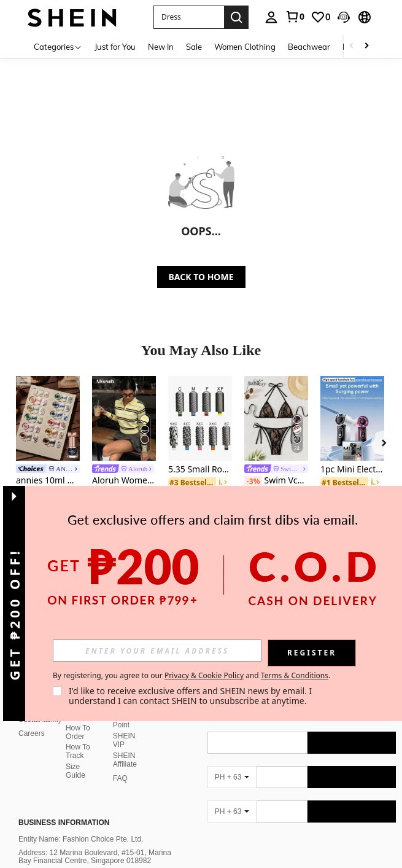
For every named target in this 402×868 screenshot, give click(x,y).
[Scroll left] (352, 46)
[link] (295, 17)
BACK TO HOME (201, 277)
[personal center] (271, 17)
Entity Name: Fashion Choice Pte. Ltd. (81, 824)
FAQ (120, 764)
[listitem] (48, 456)
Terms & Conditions (295, 675)
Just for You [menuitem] (115, 47)
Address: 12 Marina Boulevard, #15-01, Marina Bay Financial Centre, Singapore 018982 (95, 842)
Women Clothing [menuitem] (245, 47)
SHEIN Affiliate (125, 745)
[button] (189, 17)
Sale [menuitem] (194, 47)
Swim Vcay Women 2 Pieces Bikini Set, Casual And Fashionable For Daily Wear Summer (276, 481)
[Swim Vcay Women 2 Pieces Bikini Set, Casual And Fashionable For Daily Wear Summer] (276, 418)
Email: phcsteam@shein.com (66, 859)
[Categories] (58, 46)
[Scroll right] (366, 46)
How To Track (78, 737)
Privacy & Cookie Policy (204, 675)
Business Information (64, 808)
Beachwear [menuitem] (309, 47)
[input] (157, 651)
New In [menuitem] (161, 47)
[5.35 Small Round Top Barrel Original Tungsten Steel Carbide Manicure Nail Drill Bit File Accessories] (200, 418)
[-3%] (253, 482)
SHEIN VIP (124, 725)
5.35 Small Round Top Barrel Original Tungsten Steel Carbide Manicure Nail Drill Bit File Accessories (200, 470)
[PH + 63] (232, 762)
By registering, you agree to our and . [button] (191, 676)
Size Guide (75, 756)
